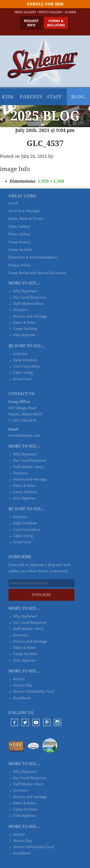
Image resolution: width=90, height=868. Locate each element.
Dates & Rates (24, 323)
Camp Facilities (21, 250)
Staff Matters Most (28, 304)
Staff (54, 97)
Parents (31, 97)
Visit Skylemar (24, 335)
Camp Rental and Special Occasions (37, 273)
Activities (20, 354)
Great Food (22, 379)
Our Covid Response (30, 297)
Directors (21, 310)
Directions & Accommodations (33, 257)
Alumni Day (22, 685)
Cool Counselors (27, 366)
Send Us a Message (24, 211)
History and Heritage (30, 316)
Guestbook (22, 698)
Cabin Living (23, 373)
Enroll (13, 203)
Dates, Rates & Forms (26, 219)
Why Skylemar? (25, 291)
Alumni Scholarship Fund (34, 692)
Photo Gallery (50, 12)
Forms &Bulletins (56, 23)
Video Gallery (25, 12)
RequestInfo (31, 23)
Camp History (19, 242)
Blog (78, 97)
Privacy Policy (19, 265)
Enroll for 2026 (45, 4)
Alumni (70, 12)
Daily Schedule (25, 360)
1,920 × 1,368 (51, 181)
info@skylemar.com (24, 436)
